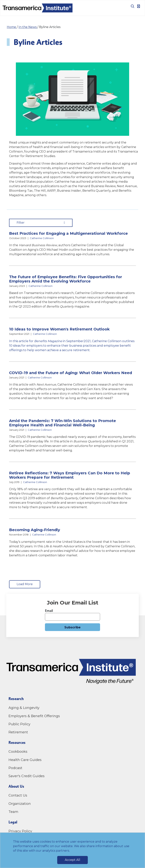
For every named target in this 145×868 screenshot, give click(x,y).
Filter (41, 223)
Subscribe (72, 627)
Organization (20, 804)
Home (12, 27)
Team (13, 812)
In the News (28, 27)
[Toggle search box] (131, 6)
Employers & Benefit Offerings (34, 716)
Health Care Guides (25, 760)
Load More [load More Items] (25, 584)
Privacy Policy (20, 831)
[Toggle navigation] (139, 6)
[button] (72, 244)
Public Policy (19, 724)
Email (49, 611)
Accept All (72, 860)
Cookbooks (18, 752)
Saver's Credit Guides (27, 776)
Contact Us (18, 795)
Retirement (18, 732)
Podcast (15, 768)
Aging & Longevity (24, 708)
